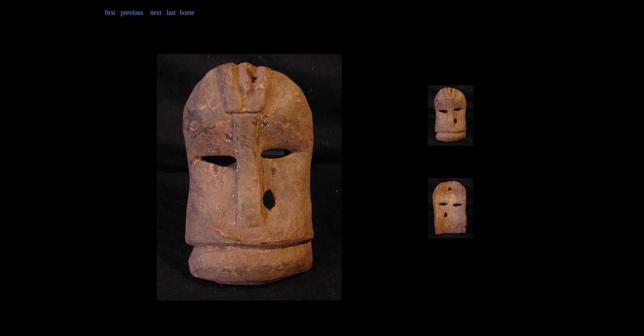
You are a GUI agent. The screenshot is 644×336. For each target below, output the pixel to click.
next (156, 13)
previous (132, 13)
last (171, 13)
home (187, 13)
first (110, 13)
